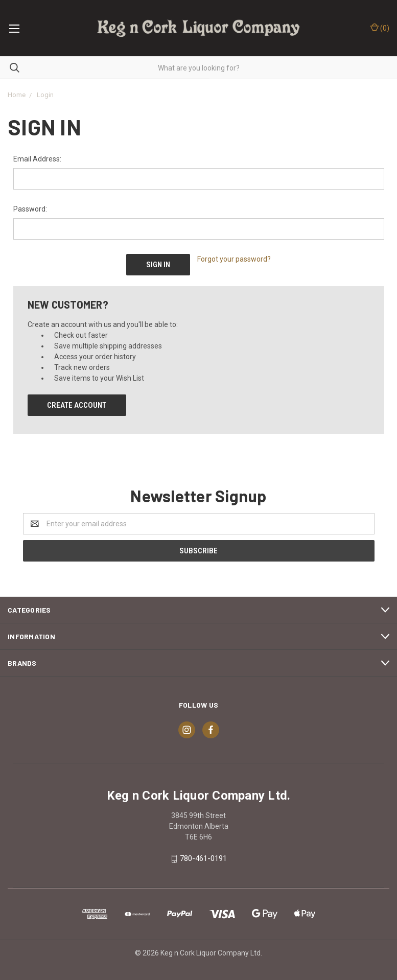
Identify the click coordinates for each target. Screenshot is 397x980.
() (380, 28)
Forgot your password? (234, 259)
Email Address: (37, 159)
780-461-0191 (203, 858)
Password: (30, 209)
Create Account (77, 405)
